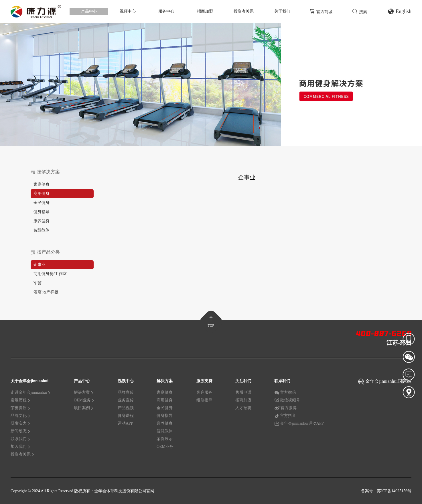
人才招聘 (243, 408)
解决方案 (84, 392)
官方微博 (285, 408)
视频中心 (128, 11)
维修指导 (204, 400)
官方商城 (321, 11)
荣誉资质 (21, 408)
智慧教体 (42, 230)
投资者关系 (244, 11)
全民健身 (42, 203)
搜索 (360, 11)
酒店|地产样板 (46, 292)
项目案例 (84, 408)
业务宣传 (126, 400)
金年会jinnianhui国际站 (388, 381)
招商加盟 (205, 11)
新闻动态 (21, 431)
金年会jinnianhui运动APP (299, 423)
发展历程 (21, 400)
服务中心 (166, 11)
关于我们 (282, 11)
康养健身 (42, 221)
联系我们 (21, 439)
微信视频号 (287, 400)
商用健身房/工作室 (50, 274)
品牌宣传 (126, 392)
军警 (38, 283)
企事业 (40, 265)
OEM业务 (84, 400)
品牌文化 (21, 416)
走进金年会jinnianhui (31, 392)
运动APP (125, 423)
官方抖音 (285, 416)
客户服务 (204, 392)
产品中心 (89, 11)
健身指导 (42, 212)
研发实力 (21, 423)
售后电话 (243, 392)
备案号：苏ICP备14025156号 (386, 491)
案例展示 (165, 439)
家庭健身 (42, 184)
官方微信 (285, 393)
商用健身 (42, 194)
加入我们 (21, 447)
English (400, 11)
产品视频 (126, 408)
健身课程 (126, 416)
